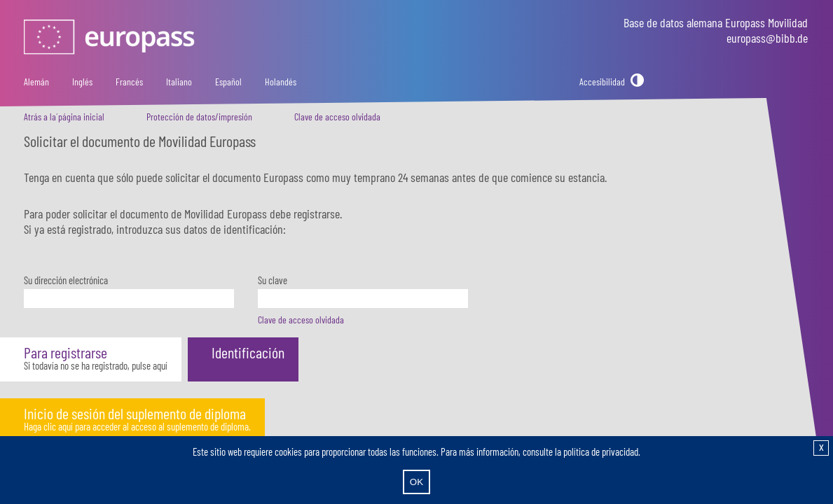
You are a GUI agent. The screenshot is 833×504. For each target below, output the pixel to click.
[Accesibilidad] (612, 82)
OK (416, 482)
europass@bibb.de (767, 38)
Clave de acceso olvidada (337, 117)
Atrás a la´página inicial (64, 117)
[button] (91, 359)
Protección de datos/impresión (199, 117)
